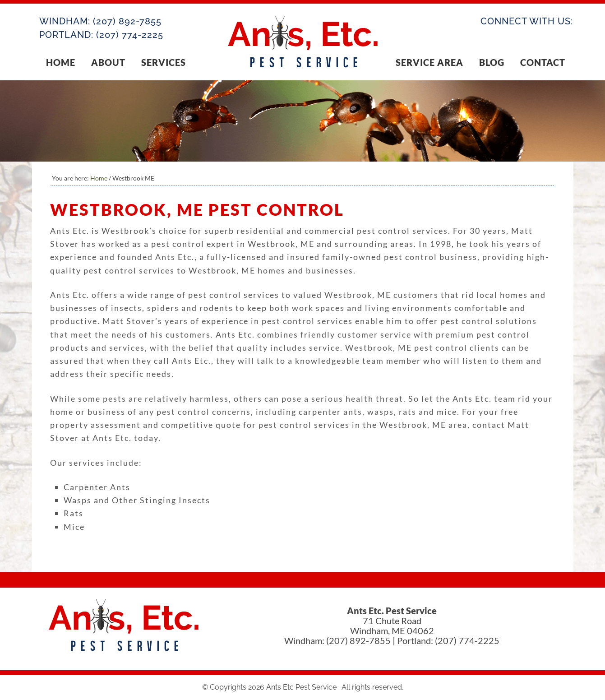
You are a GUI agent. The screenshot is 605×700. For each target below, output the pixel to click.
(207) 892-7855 (127, 21)
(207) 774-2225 (130, 35)
